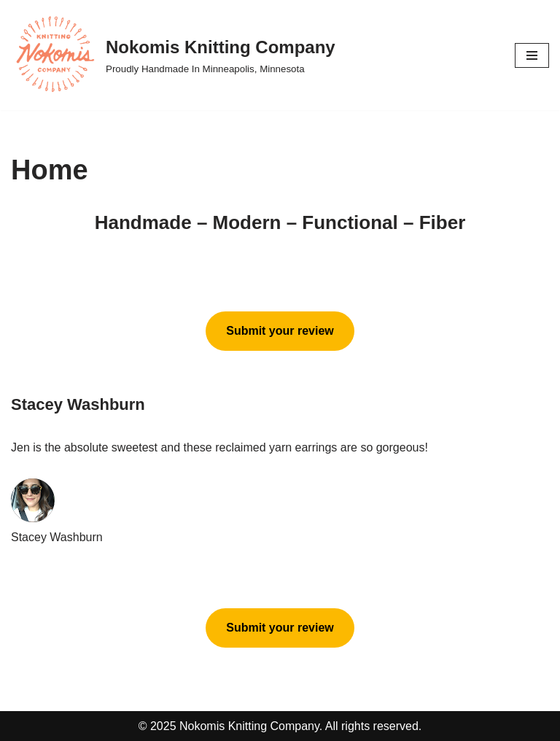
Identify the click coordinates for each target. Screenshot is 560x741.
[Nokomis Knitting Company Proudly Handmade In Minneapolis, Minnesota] (173, 55)
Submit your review (280, 331)
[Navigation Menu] (532, 55)
